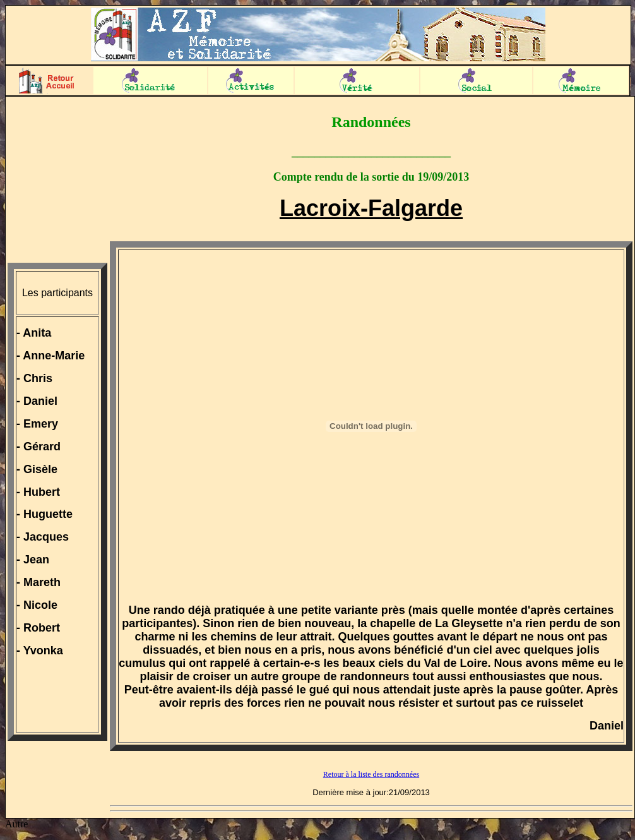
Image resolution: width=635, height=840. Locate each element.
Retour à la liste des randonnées (371, 774)
